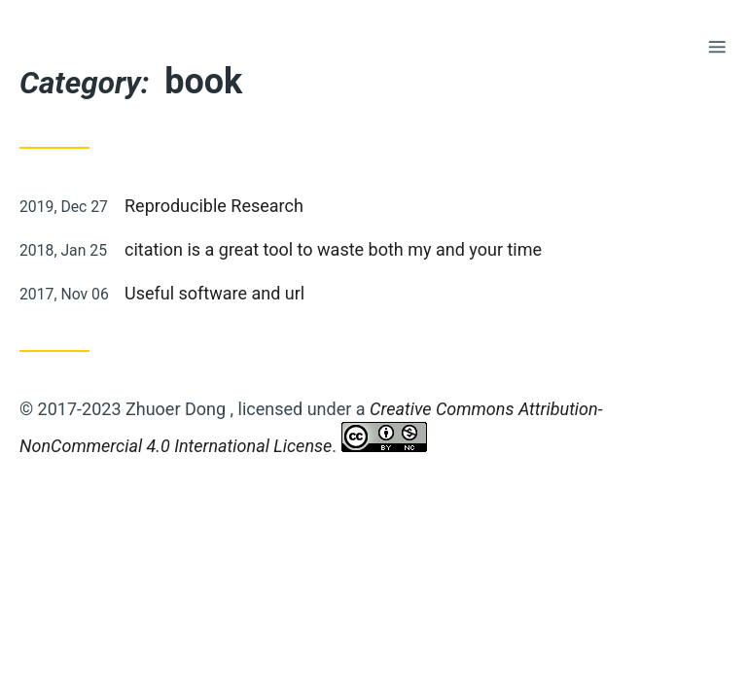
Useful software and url (214, 293)
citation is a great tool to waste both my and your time (333, 249)
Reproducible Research (214, 206)
